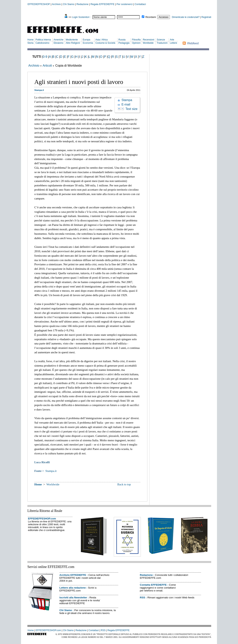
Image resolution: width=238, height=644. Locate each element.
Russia (122, 40)
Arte (172, 40)
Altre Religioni (73, 43)
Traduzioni (162, 43)
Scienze (161, 40)
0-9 (45, 57)
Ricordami (151, 17)
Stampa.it (51, 471)
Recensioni (148, 40)
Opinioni (136, 43)
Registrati (206, 17)
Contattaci (140, 4)
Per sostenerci (124, 4)
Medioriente (72, 40)
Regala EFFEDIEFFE (102, 4)
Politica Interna (43, 40)
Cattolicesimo (42, 43)
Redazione (82, 4)
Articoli (47, 66)
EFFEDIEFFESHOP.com (42, 519)
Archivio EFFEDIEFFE (73, 575)
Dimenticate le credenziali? (186, 17)
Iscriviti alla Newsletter (73, 598)
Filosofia (136, 40)
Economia (88, 43)
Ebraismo (59, 43)
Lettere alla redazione (73, 588)
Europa (87, 40)
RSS (142, 598)
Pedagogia (124, 43)
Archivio (56, 4)
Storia (30, 43)
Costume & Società (105, 43)
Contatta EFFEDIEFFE (153, 585)
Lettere (173, 43)
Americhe (59, 40)
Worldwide (148, 43)
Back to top (124, 484)
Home (30, 40)
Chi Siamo (69, 4)
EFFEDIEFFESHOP (39, 4)
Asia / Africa (102, 40)
